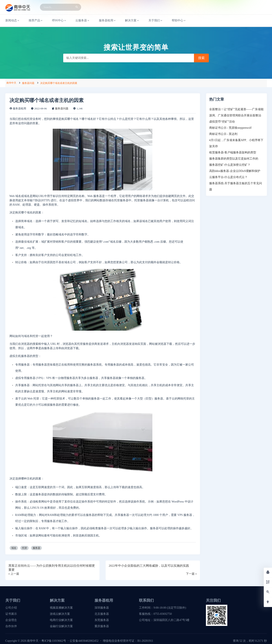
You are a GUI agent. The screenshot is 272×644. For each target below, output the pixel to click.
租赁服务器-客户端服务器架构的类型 (233, 152)
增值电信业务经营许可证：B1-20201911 (128, 641)
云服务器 (83, 21)
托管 (25, 548)
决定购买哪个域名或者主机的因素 (59, 83)
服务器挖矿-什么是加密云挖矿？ (230, 165)
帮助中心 (179, 21)
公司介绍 (11, 608)
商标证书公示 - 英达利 (223, 134)
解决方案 (132, 21)
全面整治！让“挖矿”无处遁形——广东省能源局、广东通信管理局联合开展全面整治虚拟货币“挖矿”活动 (236, 115)
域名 (14, 548)
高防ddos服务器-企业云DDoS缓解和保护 (235, 171)
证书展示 (11, 614)
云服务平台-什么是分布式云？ (228, 177)
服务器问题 (28, 83)
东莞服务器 (102, 620)
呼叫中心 (59, 21)
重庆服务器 (102, 626)
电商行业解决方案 (61, 620)
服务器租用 (107, 21)
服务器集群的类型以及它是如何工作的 (234, 159)
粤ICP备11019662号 (54, 641)
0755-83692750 (163, 614)
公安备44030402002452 (84, 641)
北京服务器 (102, 614)
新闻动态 (13, 21)
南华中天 (11, 83)
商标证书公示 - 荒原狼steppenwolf (230, 128)
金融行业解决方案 (61, 626)
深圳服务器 (102, 608)
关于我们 (156, 21)
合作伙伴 (11, 626)
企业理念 (11, 620)
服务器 (36, 548)
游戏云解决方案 (60, 614)
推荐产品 (36, 21)
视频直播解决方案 (61, 608)
